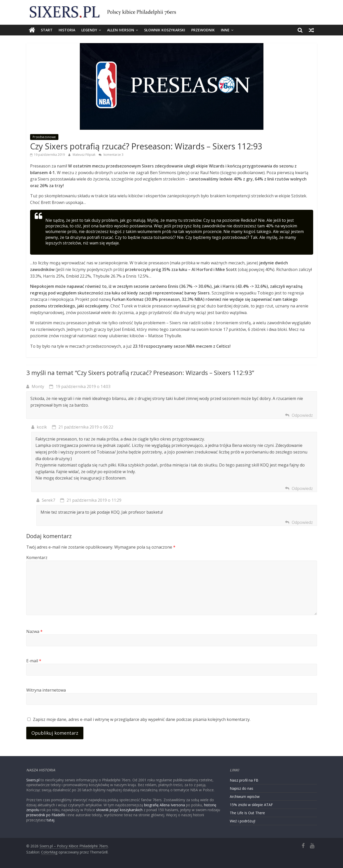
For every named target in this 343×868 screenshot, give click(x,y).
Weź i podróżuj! (243, 821)
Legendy (89, 30)
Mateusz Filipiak (84, 155)
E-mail (34, 661)
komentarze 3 (111, 155)
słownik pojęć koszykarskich (119, 810)
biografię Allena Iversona (164, 805)
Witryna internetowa (46, 690)
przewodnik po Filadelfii (46, 815)
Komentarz (37, 558)
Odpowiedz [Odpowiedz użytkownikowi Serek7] (302, 522)
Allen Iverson (121, 30)
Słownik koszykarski (165, 30)
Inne (225, 30)
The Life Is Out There (247, 813)
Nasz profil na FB (244, 780)
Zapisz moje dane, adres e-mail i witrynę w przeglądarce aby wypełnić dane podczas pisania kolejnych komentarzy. (142, 719)
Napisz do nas (242, 788)
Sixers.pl (33, 780)
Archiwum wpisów (245, 796)
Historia (67, 30)
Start (47, 30)
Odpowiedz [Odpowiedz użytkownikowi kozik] (302, 488)
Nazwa (34, 631)
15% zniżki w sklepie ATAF (251, 805)
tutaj (50, 820)
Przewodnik (203, 30)
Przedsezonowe (44, 137)
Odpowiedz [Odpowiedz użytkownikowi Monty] (302, 415)
